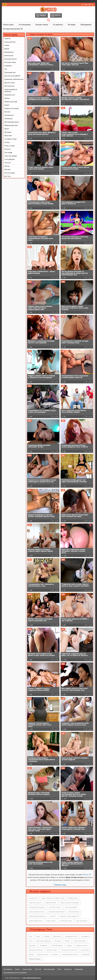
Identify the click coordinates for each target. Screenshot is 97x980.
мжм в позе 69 (51, 903)
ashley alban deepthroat (37, 916)
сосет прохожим (71, 907)
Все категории (10, 173)
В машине (8, 66)
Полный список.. (35, 959)
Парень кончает (82, 945)
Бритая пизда (52, 950)
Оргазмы (32, 945)
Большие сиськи (10, 59)
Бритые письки (43, 954)
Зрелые (7, 98)
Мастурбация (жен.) (12, 122)
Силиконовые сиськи (70, 954)
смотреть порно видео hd (69, 916)
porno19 (53, 916)
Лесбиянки (8, 119)
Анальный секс (10, 42)
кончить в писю (55, 907)
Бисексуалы (9, 56)
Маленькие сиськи (36, 950)
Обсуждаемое (86, 25)
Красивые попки (71, 936)
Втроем (55, 954)
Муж (38, 936)
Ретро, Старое (10, 146)
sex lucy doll (33, 898)
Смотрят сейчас (42, 25)
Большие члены (10, 62)
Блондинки (85, 936)
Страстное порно (80, 941)
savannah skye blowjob (57, 912)
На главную (8, 969)
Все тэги (38, 969)
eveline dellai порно (36, 921)
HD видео (72, 25)
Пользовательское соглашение (15, 973)
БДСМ (7, 49)
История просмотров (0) (13, 29)
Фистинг (7, 169)
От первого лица (10, 139)
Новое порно (8, 25)
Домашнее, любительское (14, 79)
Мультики (8, 136)
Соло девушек (10, 159)
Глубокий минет (57, 945)
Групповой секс (10, 72)
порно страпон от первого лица (53, 898)
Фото (59, 969)
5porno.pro (17, 978)
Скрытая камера (11, 156)
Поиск (17, 969)
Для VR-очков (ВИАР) (12, 76)
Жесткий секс (9, 86)
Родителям (79, 969)
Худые (69, 945)
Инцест (7, 105)
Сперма (47, 936)
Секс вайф (8, 153)
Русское (7, 149)
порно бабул (51, 921)
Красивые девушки (44, 941)
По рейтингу (58, 25)
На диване (43, 945)
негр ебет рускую (35, 903)
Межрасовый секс (11, 125)
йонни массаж (74, 912)
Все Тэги (7, 176)
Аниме (7, 45)
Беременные (9, 52)
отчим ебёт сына (66, 921)
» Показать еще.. (60, 885)
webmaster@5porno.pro (34, 978)
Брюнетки (57, 936)
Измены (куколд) (11, 102)
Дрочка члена (10, 83)
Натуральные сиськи (69, 950)
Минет (7, 129)
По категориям (25, 25)
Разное (7, 142)
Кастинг (7, 112)
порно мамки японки (37, 912)
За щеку (58, 941)
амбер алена (73, 898)
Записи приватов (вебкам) (11, 90)
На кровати (85, 950)
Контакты (68, 969)
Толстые (7, 163)
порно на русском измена (70, 903)
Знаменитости (10, 95)
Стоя (31, 941)
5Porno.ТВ (87, 875)
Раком (67, 941)
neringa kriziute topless (37, 907)
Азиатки (7, 39)
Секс (31, 936)
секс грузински (82, 921)
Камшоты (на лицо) (12, 108)
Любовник (86, 954)
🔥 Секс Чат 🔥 (87, 4)
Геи (6, 69)
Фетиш (7, 166)
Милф (31, 954)
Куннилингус (9, 115)
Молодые (8, 132)
